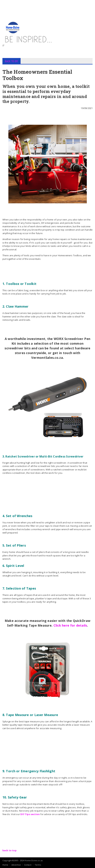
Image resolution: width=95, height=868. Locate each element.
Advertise (16, 865)
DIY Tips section (30, 814)
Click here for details (70, 625)
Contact (28, 865)
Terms (38, 865)
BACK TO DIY (12, 61)
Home (5, 865)
